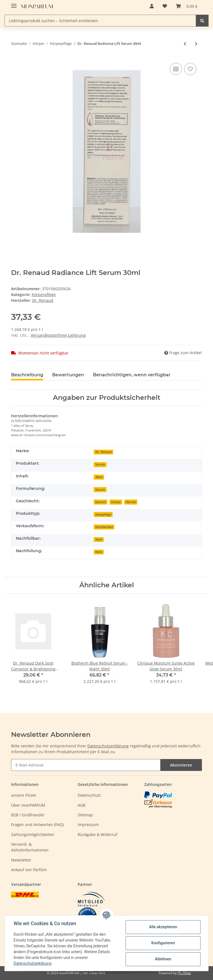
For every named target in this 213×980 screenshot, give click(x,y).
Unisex (116, 502)
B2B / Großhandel (28, 815)
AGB (82, 805)
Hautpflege (103, 515)
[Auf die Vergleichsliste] (176, 69)
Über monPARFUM (28, 805)
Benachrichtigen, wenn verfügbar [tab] (132, 375)
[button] (152, 6)
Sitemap (85, 815)
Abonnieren (181, 765)
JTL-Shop (184, 973)
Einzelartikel (104, 527)
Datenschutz (89, 795)
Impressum (88, 825)
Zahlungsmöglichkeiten (33, 834)
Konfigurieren (163, 943)
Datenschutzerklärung (108, 746)
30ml (99, 477)
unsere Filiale (24, 795)
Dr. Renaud (104, 452)
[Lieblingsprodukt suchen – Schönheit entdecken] (100, 21)
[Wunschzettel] (165, 6)
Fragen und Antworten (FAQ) (37, 825)
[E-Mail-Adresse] (86, 765)
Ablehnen (163, 959)
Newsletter (21, 860)
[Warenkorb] (187, 6)
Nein (99, 539)
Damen (101, 502)
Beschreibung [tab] (27, 375)
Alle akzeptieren (163, 927)
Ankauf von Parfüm (29, 870)
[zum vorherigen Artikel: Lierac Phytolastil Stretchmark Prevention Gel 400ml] (185, 44)
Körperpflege (44, 294)
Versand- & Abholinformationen (30, 847)
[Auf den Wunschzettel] (190, 69)
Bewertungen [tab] (68, 375)
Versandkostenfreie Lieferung (58, 335)
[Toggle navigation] (14, 3)
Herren (131, 502)
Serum (100, 464)
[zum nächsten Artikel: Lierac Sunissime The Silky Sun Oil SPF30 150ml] (196, 44)
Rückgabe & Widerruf (97, 834)
